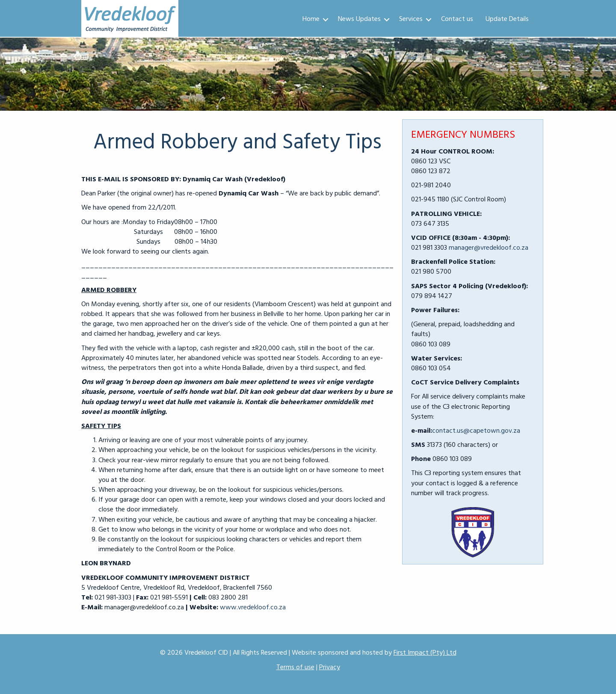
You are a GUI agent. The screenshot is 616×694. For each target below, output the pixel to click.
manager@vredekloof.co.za (489, 248)
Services (411, 19)
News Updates (359, 19)
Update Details (507, 19)
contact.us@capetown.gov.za (476, 431)
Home (311, 19)
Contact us (457, 19)
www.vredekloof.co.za (253, 608)
